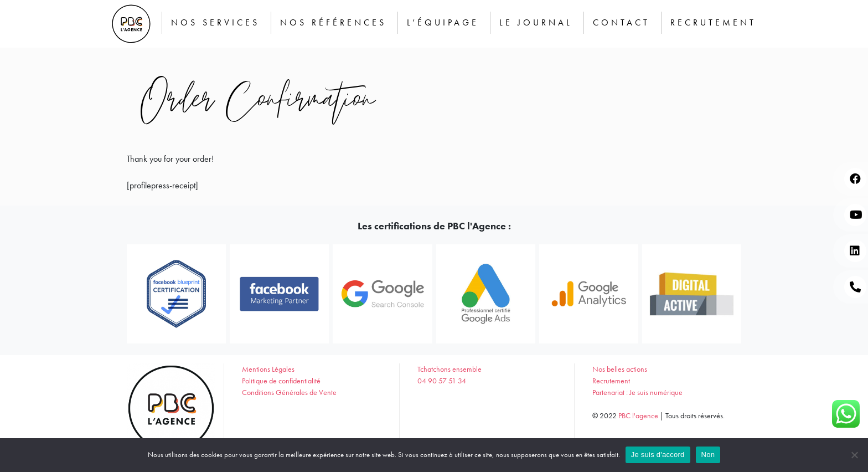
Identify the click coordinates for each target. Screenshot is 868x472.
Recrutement (713, 22)
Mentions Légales (268, 369)
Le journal (536, 22)
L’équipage (443, 22)
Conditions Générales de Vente (289, 392)
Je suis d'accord (658, 455)
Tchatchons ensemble (449, 369)
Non (708, 455)
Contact (621, 22)
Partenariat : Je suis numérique (637, 392)
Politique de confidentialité (281, 381)
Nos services (215, 22)
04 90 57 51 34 (442, 381)
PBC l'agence (638, 415)
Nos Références (333, 22)
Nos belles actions (620, 369)
